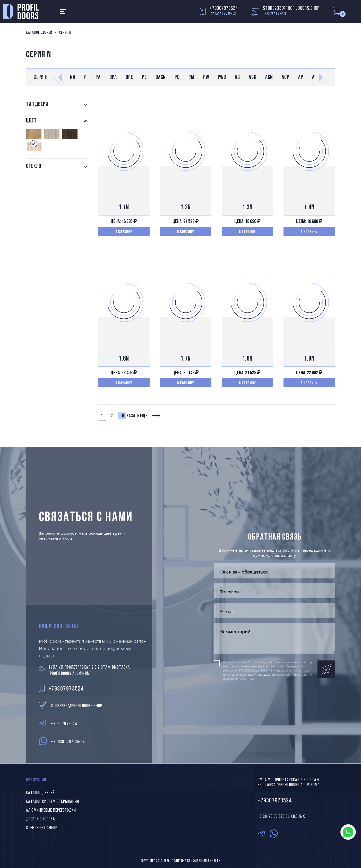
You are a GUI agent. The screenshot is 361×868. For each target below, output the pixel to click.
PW (206, 78)
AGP (286, 78)
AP (301, 78)
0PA (113, 78)
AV (315, 78)
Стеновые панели (42, 828)
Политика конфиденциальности (196, 861)
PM (191, 78)
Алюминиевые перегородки (51, 811)
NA (73, 78)
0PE (129, 78)
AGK (253, 78)
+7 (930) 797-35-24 (68, 742)
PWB (222, 78)
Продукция (36, 780)
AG (237, 78)
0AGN (161, 78)
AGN (269, 78)
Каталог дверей (39, 33)
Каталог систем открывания (53, 802)
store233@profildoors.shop (291, 8)
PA (98, 78)
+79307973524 (224, 8)
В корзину (124, 232)
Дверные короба (41, 819)
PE (144, 78)
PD (177, 78)
